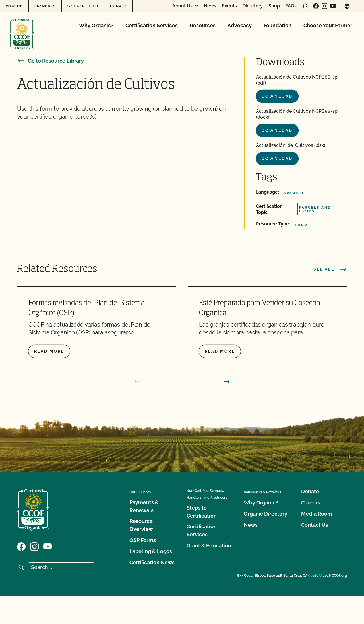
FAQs (291, 6)
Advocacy (240, 25)
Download (277, 96)
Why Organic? (96, 25)
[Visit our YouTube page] (333, 6)
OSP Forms (143, 540)
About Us (182, 6)
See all (330, 269)
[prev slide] (138, 381)
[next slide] (227, 381)
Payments (45, 6)
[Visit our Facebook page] (316, 6)
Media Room (317, 514)
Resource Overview (141, 525)
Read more (49, 351)
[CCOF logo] (22, 28)
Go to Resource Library (50, 61)
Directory (253, 6)
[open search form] (305, 6)
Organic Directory (265, 514)
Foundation (278, 25)
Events (229, 6)
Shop (274, 6)
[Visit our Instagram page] (324, 6)
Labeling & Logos (151, 551)
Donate (118, 6)
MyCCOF (14, 6)
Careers (311, 503)
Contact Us (315, 525)
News (210, 6)
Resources (203, 25)
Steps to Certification (202, 512)
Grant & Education (209, 546)
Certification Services (152, 25)
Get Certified (83, 6)
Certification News (152, 562)
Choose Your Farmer (328, 25)
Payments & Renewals (144, 506)
